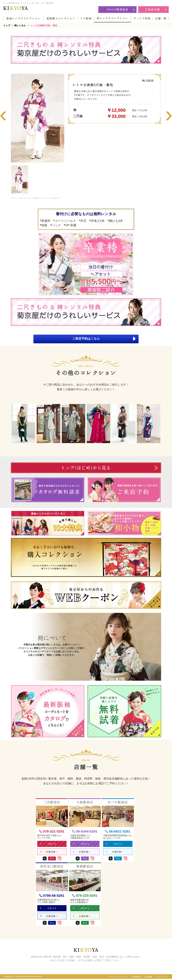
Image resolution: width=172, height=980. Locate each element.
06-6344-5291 (85, 832)
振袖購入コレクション (61, 18)
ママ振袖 (86, 18)
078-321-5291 (52, 832)
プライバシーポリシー (119, 978)
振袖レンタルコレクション (23, 18)
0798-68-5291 (52, 896)
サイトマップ (162, 978)
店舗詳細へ (49, 853)
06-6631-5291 (118, 832)
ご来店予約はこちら (102, 339)
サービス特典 (142, 18)
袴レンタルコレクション (112, 18)
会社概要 (148, 978)
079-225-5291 (85, 896)
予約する (49, 844)
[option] (38, 118)
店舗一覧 (161, 18)
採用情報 (136, 978)
